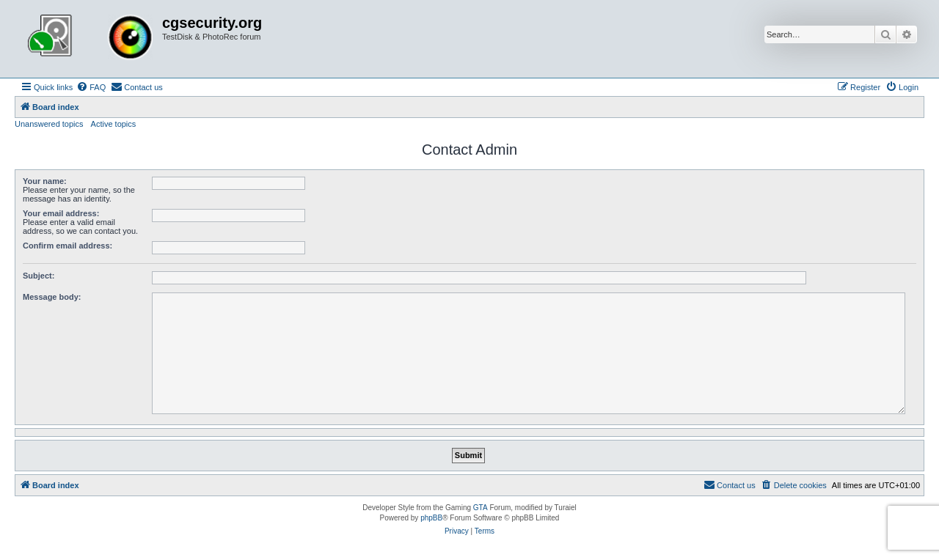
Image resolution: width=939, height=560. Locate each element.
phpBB (431, 518)
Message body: (52, 297)
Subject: (39, 276)
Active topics (114, 124)
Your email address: (61, 213)
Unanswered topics (49, 124)
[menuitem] (91, 87)
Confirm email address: (67, 246)
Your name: (45, 181)
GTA (481, 508)
